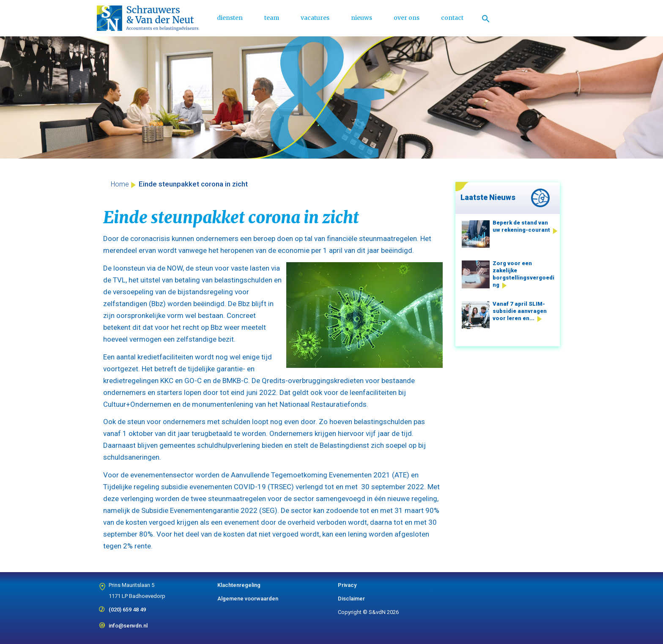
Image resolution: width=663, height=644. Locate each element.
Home (120, 184)
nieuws (362, 18)
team (272, 18)
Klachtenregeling (239, 585)
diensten (230, 18)
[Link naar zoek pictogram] (486, 18)
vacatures (315, 18)
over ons (407, 18)
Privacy (347, 585)
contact (452, 18)
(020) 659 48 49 (127, 607)
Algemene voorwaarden (248, 599)
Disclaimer (351, 599)
